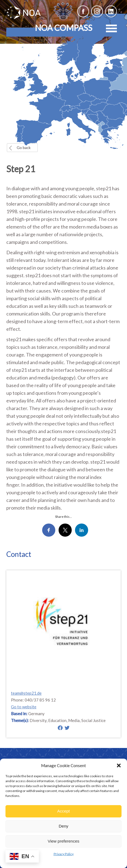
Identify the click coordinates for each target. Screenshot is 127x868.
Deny (63, 826)
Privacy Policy (64, 854)
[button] (119, 765)
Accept (63, 811)
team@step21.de (26, 693)
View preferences (63, 841)
